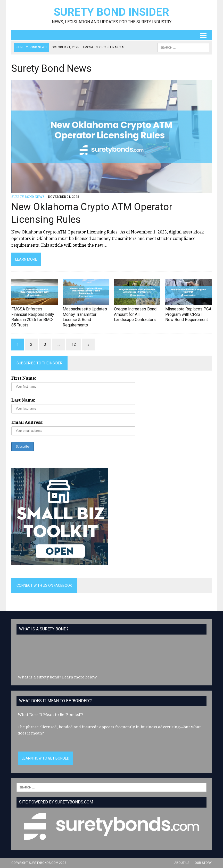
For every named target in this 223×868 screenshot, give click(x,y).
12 (74, 344)
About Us (182, 863)
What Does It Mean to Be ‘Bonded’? (50, 715)
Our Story (203, 863)
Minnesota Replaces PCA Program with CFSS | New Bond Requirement (188, 314)
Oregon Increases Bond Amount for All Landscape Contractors (135, 314)
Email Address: (27, 422)
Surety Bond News (28, 197)
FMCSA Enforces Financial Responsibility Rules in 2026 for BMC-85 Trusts (33, 317)
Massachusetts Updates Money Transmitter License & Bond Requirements (85, 317)
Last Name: (23, 400)
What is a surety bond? (39, 677)
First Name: (24, 378)
